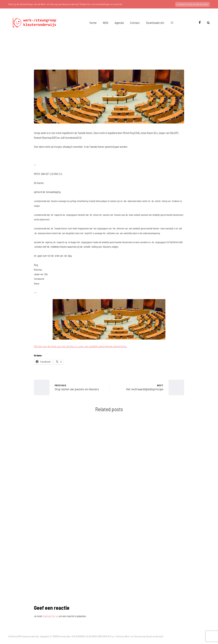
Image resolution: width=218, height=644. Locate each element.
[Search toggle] (207, 23)
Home (93, 23)
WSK (106, 23)
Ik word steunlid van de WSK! (192, 4)
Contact (135, 23)
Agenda (119, 23)
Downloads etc (155, 23)
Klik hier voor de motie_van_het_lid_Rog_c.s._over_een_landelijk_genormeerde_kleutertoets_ (81, 346)
